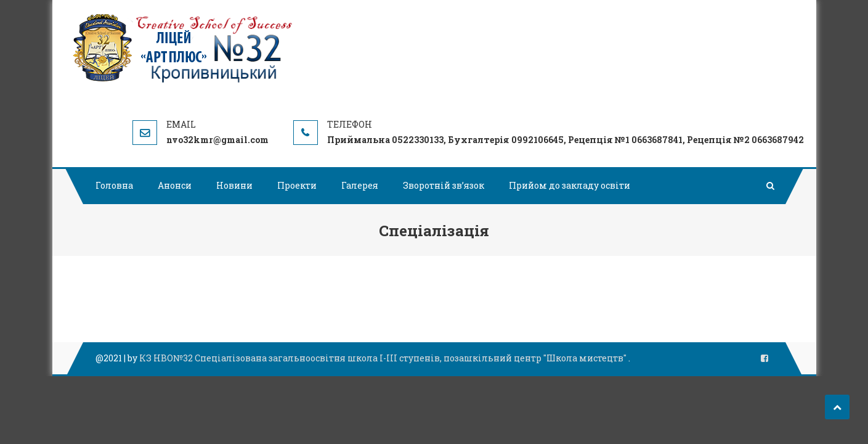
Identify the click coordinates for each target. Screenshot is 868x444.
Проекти (297, 185)
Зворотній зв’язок (444, 185)
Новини (234, 185)
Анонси (175, 185)
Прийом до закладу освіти (570, 185)
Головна (114, 185)
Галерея (360, 185)
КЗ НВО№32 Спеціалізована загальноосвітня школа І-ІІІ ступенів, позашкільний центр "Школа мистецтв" (384, 358)
